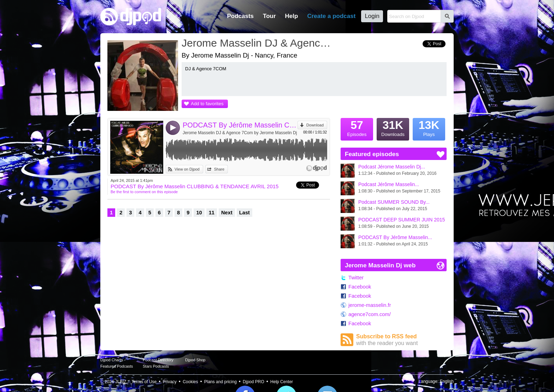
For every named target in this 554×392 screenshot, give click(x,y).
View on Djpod (187, 169)
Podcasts (240, 16)
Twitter (356, 278)
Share (219, 169)
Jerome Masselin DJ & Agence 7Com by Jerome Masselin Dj (240, 133)
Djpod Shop (195, 360)
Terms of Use (144, 382)
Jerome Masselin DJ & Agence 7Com (258, 43)
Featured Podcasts (117, 366)
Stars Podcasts (156, 366)
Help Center (282, 382)
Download (315, 125)
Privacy (170, 382)
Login (372, 16)
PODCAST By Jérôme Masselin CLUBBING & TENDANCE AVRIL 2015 (240, 125)
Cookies (190, 382)
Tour (269, 16)
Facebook (360, 287)
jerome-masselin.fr (370, 305)
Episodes (357, 127)
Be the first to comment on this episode (144, 192)
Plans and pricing (220, 382)
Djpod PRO (254, 382)
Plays (429, 127)
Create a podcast (331, 16)
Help (292, 16)
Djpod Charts (112, 360)
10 (199, 213)
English (447, 381)
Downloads (393, 127)
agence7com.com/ (370, 314)
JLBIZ (121, 382)
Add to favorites (207, 104)
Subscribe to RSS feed (401, 340)
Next (227, 213)
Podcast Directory (158, 360)
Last (244, 213)
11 (212, 213)
